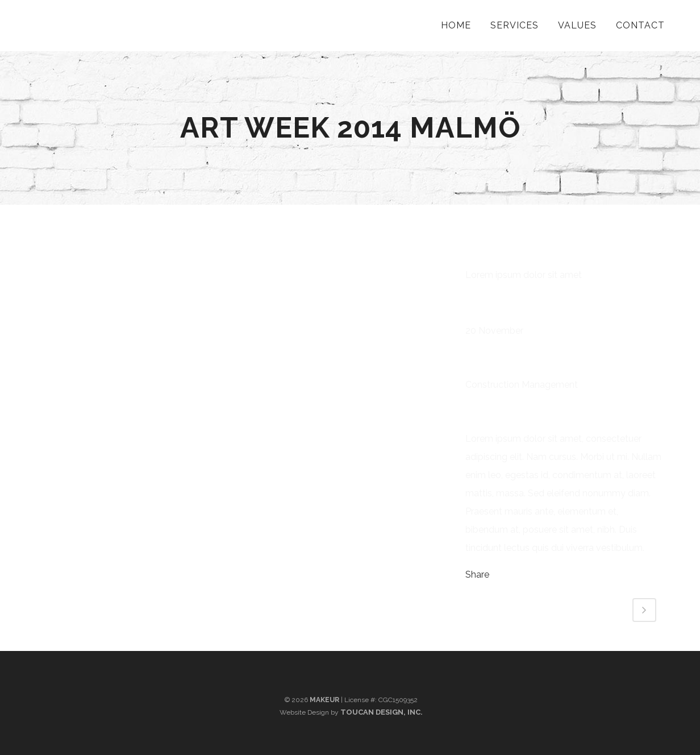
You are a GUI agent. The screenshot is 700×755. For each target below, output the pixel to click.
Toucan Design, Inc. (382, 712)
